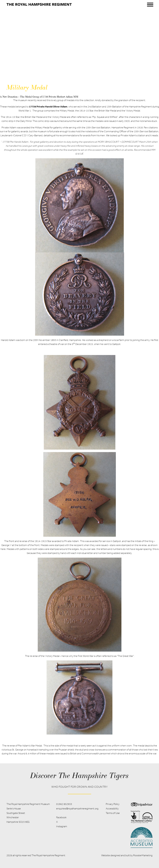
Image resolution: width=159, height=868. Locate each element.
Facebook (61, 817)
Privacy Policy (113, 804)
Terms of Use (113, 813)
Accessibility (112, 809)
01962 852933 (64, 804)
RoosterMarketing (143, 855)
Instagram (62, 826)
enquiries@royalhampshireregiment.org (77, 809)
